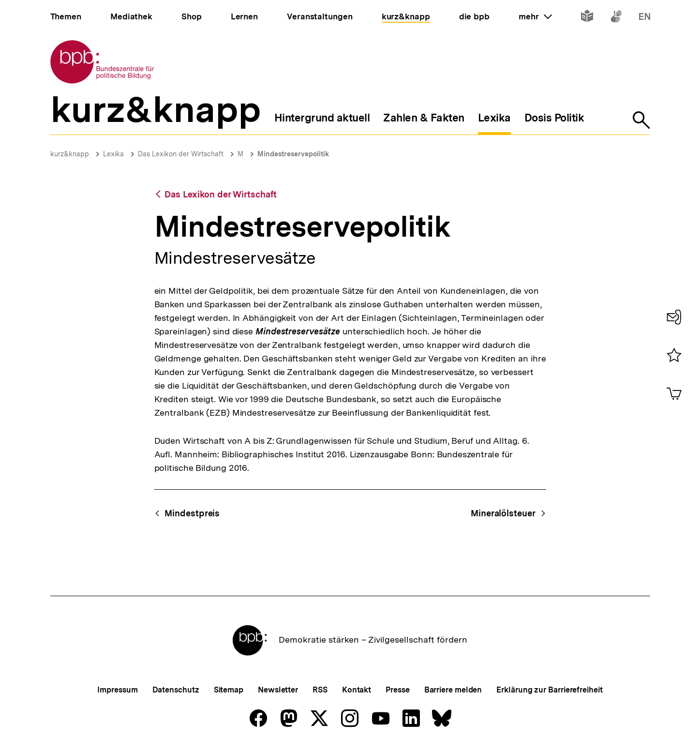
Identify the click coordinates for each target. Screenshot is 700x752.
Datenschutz (176, 690)
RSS (320, 690)
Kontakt (357, 690)
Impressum (117, 690)
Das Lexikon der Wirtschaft (181, 154)
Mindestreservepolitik (293, 154)
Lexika (113, 154)
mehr (535, 16)
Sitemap (229, 690)
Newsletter (278, 690)
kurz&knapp (70, 154)
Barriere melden (453, 690)
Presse (397, 690)
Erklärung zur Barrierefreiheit (549, 690)
